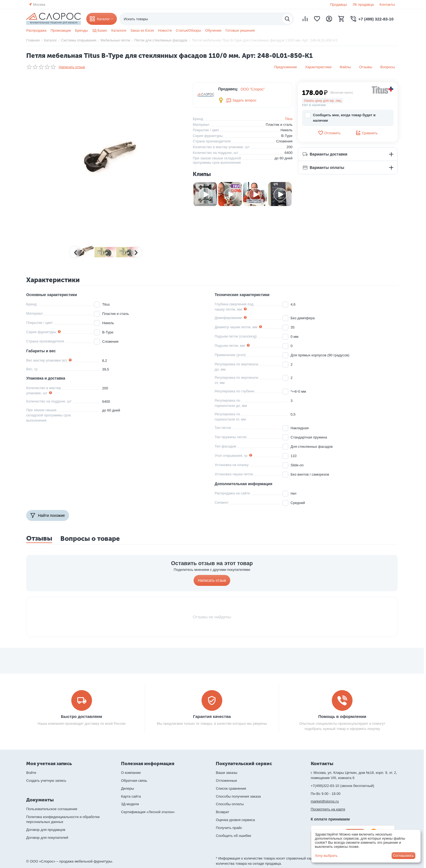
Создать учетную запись (46, 781)
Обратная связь (134, 781)
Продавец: (228, 89)
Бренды (82, 30)
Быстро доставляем (82, 716)
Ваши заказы (227, 773)
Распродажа (36, 30)
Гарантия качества (212, 716)
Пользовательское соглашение (52, 809)
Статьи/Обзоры (189, 30)
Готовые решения (240, 30)
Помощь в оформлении (342, 716)
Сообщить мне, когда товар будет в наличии (340, 117)
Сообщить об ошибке (233, 836)
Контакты (387, 5)
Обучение (213, 30)
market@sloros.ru (325, 801)
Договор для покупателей (47, 838)
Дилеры (127, 788)
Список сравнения (231, 788)
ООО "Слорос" (253, 89)
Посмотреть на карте (328, 809)
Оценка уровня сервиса (235, 820)
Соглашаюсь (403, 856)
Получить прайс (229, 828)
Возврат (222, 812)
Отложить (329, 133)
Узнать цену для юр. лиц (323, 101)
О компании (131, 773)
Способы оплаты (230, 804)
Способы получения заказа (238, 796)
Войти (31, 773)
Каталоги (119, 30)
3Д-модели (130, 804)
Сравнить (367, 133)
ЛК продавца (363, 5)
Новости (165, 30)
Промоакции (61, 30)
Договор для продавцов (46, 830)
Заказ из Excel (142, 30)
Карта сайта (131, 796)
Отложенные (226, 781)
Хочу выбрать (326, 856)
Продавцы (338, 5)
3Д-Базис (100, 30)
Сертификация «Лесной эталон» (148, 812)
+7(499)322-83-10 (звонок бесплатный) (343, 786)
